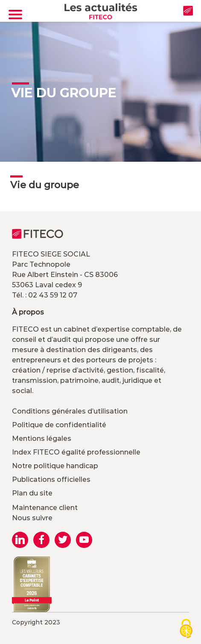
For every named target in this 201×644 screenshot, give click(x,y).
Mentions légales (42, 439)
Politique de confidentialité (59, 425)
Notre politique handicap (55, 466)
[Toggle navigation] (15, 15)
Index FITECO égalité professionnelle (76, 452)
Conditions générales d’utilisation (70, 411)
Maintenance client (45, 508)
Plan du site (32, 493)
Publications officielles (51, 479)
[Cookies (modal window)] (186, 629)
